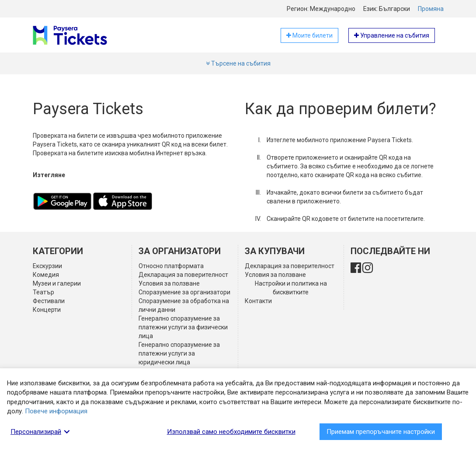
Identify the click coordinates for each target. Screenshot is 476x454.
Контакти (258, 301)
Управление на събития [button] (392, 35)
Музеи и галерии (57, 283)
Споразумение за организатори (184, 292)
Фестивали (49, 301)
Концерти (47, 310)
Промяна (431, 9)
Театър (43, 292)
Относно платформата (171, 266)
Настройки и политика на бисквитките (291, 288)
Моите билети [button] (309, 35)
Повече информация (56, 411)
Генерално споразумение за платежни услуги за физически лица (183, 327)
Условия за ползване (169, 283)
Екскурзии (47, 266)
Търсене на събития (238, 63)
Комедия (46, 275)
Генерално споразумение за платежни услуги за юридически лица (179, 353)
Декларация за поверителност (183, 275)
